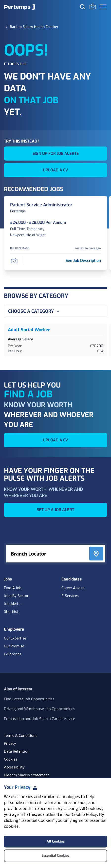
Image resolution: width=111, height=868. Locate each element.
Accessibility (14, 767)
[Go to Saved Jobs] (93, 6)
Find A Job (13, 588)
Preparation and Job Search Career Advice (39, 719)
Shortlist (11, 612)
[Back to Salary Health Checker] (34, 27)
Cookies (11, 760)
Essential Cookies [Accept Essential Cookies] (55, 856)
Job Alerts (12, 604)
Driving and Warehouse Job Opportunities (40, 709)
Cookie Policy (84, 815)
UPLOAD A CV (55, 170)
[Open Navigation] (103, 7)
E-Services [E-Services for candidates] (70, 596)
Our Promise (14, 646)
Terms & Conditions (21, 736)
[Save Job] (14, 261)
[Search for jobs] (82, 7)
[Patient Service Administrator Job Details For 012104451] (41, 205)
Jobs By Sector (16, 596)
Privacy (10, 744)
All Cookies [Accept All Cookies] (56, 841)
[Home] (19, 7)
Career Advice (73, 588)
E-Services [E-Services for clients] (13, 654)
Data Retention (17, 752)
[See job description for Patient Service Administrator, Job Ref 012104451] (83, 260)
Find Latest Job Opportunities (29, 699)
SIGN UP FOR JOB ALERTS (56, 154)
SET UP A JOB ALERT (55, 510)
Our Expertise (15, 639)
